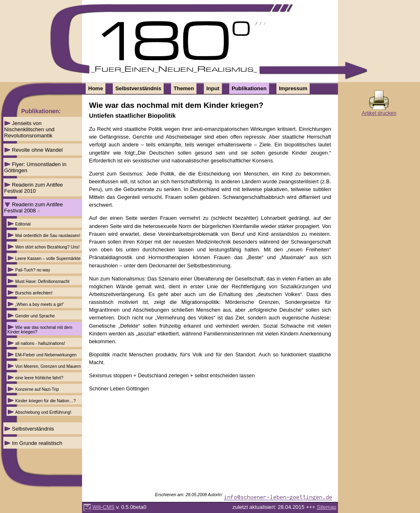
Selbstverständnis (33, 429)
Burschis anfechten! (34, 293)
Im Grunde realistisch (37, 443)
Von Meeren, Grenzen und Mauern (48, 366)
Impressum (293, 88)
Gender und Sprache (35, 316)
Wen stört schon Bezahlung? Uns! (47, 247)
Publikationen (249, 88)
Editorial (23, 224)
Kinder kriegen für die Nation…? (46, 401)
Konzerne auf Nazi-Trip (37, 389)
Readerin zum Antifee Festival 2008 (33, 207)
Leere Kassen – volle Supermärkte (48, 259)
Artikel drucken (379, 111)
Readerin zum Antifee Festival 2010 (33, 188)
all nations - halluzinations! (40, 343)
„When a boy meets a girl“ (40, 304)
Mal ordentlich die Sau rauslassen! (48, 236)
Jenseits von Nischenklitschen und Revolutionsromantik (29, 129)
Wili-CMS (103, 507)
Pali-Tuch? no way (33, 270)
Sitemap (326, 507)
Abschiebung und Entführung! (43, 412)
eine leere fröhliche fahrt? (39, 378)
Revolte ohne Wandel (37, 150)
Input (213, 88)
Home (96, 88)
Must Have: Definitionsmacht (42, 282)
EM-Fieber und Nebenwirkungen (46, 355)
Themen (184, 88)
